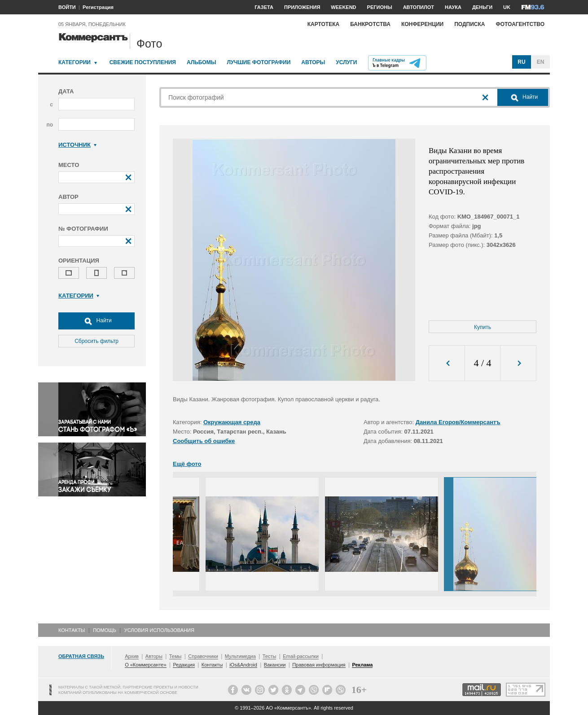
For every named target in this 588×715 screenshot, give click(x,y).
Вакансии (275, 665)
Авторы (313, 62)
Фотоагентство (520, 24)
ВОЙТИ (67, 7)
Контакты (72, 630)
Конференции (422, 24)
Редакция (184, 665)
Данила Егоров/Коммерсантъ (458, 422)
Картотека (324, 24)
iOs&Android (243, 665)
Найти (97, 321)
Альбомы (202, 62)
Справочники (203, 656)
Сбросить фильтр (97, 341)
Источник (77, 145)
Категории (75, 62)
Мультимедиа (240, 656)
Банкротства (370, 24)
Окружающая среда (232, 422)
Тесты (270, 656)
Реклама (362, 665)
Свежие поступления (143, 62)
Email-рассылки (301, 656)
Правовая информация (319, 665)
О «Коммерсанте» (145, 665)
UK (507, 7)
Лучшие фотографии (259, 62)
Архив (132, 656)
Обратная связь (81, 656)
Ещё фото (187, 464)
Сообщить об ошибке (204, 441)
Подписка (470, 24)
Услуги (346, 62)
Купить (483, 327)
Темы (176, 656)
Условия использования (159, 630)
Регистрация (98, 7)
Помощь (105, 630)
